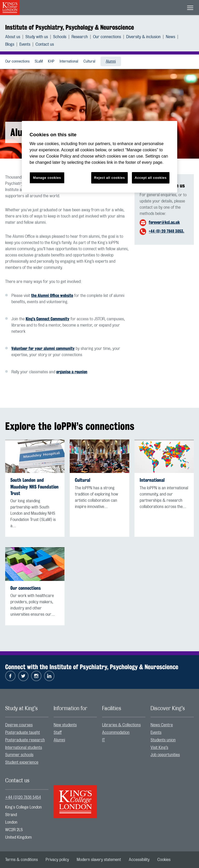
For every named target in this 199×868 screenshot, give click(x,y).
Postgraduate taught (23, 733)
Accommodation (116, 733)
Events (25, 44)
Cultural (89, 62)
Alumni (111, 62)
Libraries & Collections (121, 725)
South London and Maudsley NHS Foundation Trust (34, 487)
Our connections (107, 37)
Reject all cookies (109, 178)
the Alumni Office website (52, 296)
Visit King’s (159, 748)
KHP (51, 62)
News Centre (162, 725)
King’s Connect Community (48, 319)
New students (65, 725)
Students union (163, 740)
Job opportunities (165, 755)
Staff (58, 733)
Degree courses (19, 725)
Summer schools (19, 755)
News (170, 37)
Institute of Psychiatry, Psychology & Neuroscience (70, 27)
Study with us (37, 37)
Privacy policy (57, 860)
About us (13, 37)
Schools (60, 37)
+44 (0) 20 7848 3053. (166, 231)
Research (80, 37)
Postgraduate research (25, 740)
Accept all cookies (151, 178)
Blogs (10, 44)
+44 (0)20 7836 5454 (23, 797)
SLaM (39, 62)
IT (104, 740)
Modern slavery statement (99, 860)
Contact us (45, 44)
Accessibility (139, 860)
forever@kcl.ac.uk (164, 222)
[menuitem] (15, 37)
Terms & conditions (22, 860)
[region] (99, 157)
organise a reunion (72, 372)
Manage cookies (47, 178)
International (69, 62)
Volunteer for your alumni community (43, 348)
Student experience (22, 762)
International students (24, 748)
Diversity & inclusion (143, 37)
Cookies (164, 860)
